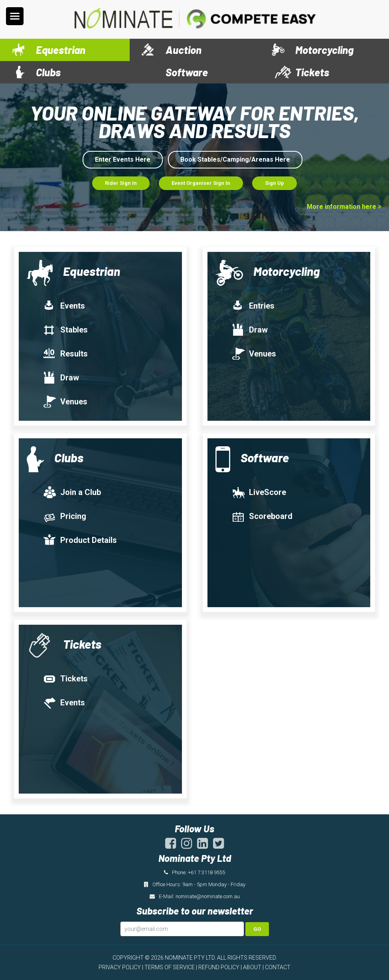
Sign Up (274, 183)
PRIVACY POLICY (120, 967)
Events (64, 306)
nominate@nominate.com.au (208, 896)
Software (187, 72)
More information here (344, 207)
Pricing (64, 516)
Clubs (48, 72)
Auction (184, 50)
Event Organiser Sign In (201, 183)
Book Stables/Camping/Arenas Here (235, 159)
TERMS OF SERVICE (170, 967)
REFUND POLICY (219, 967)
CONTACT (278, 967)
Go (257, 929)
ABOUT (252, 967)
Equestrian (61, 50)
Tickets (312, 72)
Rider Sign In (121, 183)
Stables (65, 330)
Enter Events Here (123, 159)
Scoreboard (262, 516)
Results (65, 354)
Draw (61, 378)
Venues (65, 402)
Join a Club (72, 492)
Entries (253, 306)
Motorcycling (324, 50)
